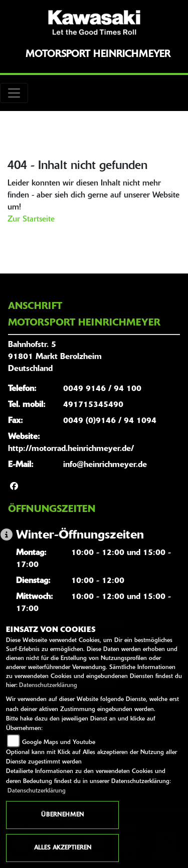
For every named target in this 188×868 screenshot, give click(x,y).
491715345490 (93, 405)
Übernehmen (62, 815)
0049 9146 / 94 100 (102, 389)
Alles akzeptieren (63, 848)
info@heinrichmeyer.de (105, 465)
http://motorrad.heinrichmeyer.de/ (71, 449)
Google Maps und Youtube (59, 742)
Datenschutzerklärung (48, 685)
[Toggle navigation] (14, 93)
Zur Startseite (31, 219)
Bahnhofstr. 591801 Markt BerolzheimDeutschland (55, 357)
